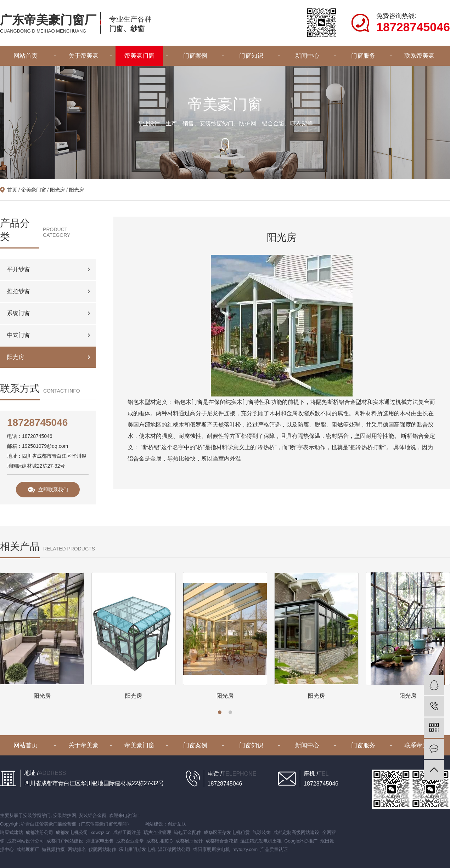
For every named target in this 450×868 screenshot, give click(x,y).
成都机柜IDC (159, 841)
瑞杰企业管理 (157, 832)
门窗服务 (363, 56)
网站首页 (26, 56)
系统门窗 (18, 313)
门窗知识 (251, 56)
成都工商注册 (127, 832)
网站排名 (77, 849)
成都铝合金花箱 (222, 841)
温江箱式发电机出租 (261, 841)
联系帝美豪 (419, 56)
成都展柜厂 (28, 849)
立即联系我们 (48, 490)
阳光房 (57, 190)
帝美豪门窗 (139, 56)
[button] (220, 712)
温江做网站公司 (174, 849)
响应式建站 (12, 832)
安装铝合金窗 (92, 815)
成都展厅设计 (189, 841)
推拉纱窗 (18, 291)
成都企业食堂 (130, 841)
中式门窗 (18, 335)
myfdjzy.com (245, 849)
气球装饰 (261, 832)
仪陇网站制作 (102, 849)
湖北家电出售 (100, 841)
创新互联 (177, 824)
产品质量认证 (274, 849)
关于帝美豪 (83, 56)
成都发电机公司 (72, 832)
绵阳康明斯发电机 (212, 849)
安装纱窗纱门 (37, 815)
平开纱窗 (18, 269)
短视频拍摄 (53, 849)
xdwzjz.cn (101, 832)
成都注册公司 (39, 832)
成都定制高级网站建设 (296, 832)
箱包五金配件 (187, 832)
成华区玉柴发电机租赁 (227, 832)
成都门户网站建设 (65, 841)
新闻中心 (307, 56)
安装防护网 (65, 815)
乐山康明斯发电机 (137, 849)
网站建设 (154, 824)
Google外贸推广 (301, 841)
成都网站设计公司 (26, 841)
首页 (12, 190)
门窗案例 (195, 56)
